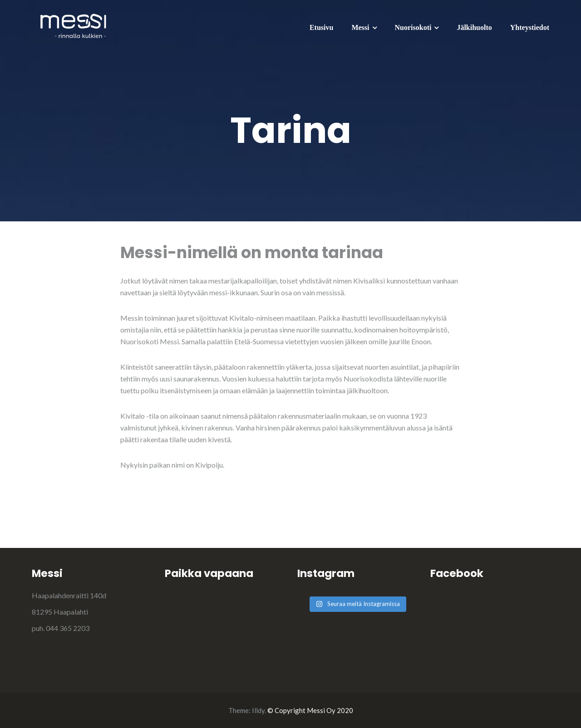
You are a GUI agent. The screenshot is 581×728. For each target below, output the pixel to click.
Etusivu (321, 27)
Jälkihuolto (474, 27)
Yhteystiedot (530, 27)
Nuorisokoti (413, 27)
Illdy (258, 710)
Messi (360, 27)
